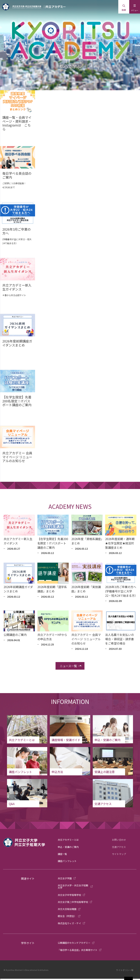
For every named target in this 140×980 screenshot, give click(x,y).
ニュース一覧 (68, 666)
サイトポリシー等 (125, 970)
